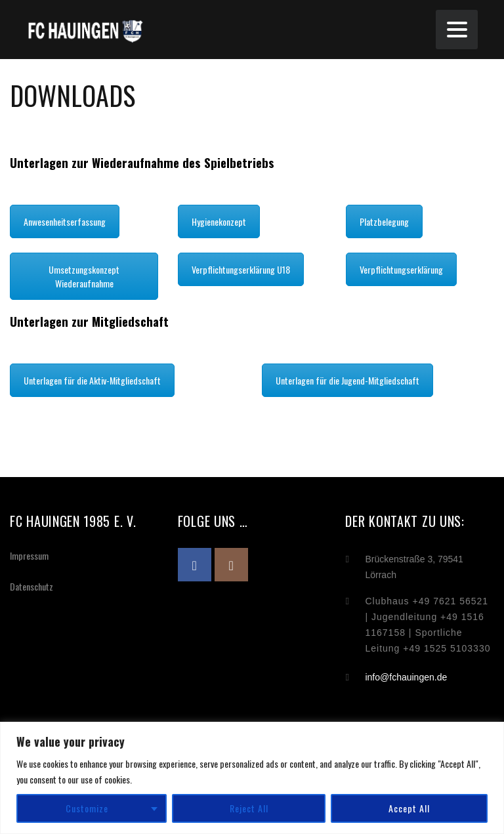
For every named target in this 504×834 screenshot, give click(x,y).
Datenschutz (31, 586)
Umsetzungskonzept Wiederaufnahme (84, 276)
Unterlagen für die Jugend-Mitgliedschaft (347, 380)
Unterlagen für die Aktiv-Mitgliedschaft (92, 380)
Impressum (29, 555)
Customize (87, 808)
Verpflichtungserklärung (401, 269)
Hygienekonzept (219, 221)
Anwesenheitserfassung (65, 221)
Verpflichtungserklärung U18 (241, 269)
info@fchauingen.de (406, 677)
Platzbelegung (384, 221)
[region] (252, 778)
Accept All (409, 808)
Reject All (249, 808)
